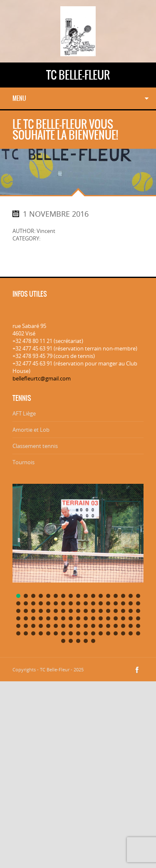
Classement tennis (35, 446)
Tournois (24, 462)
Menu (19, 98)
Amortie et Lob (31, 430)
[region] (78, 562)
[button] (18, 596)
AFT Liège (24, 413)
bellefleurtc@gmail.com (42, 378)
